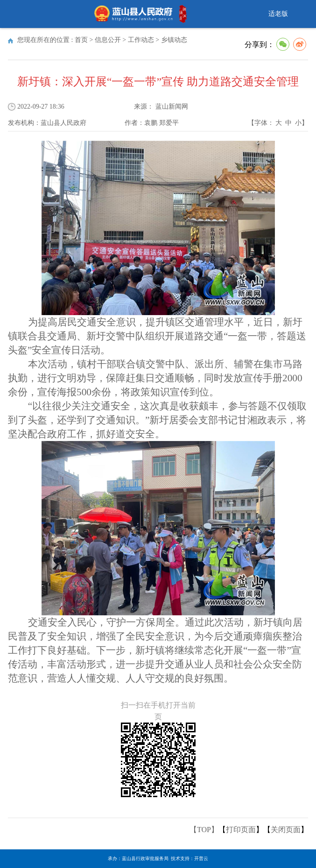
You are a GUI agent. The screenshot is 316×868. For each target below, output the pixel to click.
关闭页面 (286, 830)
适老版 (278, 14)
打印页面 (241, 830)
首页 (81, 40)
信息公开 (108, 40)
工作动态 (141, 40)
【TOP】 (204, 830)
